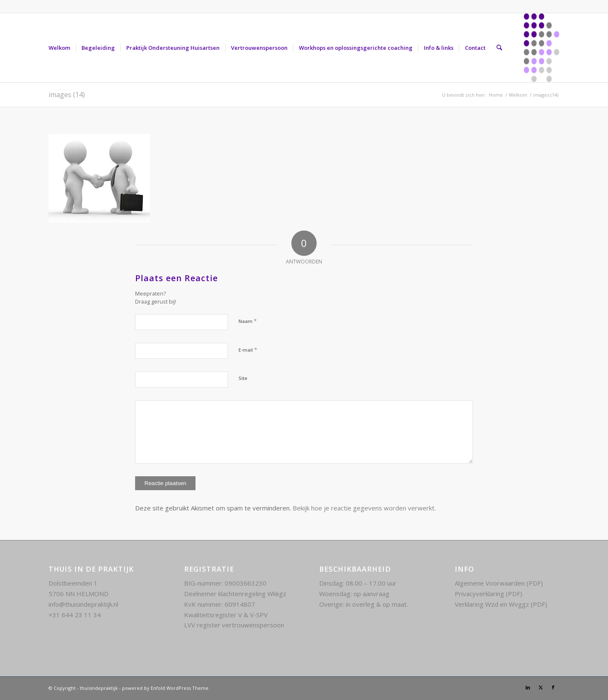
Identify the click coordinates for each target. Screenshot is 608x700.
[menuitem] (59, 48)
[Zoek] (499, 48)
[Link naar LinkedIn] (528, 687)
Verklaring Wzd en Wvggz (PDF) (501, 604)
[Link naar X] (540, 687)
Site (243, 378)
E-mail (248, 350)
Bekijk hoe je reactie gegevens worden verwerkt (364, 508)
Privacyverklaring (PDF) (489, 594)
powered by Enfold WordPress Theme (165, 688)
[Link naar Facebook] (553, 687)
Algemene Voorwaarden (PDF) (499, 583)
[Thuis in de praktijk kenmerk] (541, 48)
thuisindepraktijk (99, 688)
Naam (248, 321)
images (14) (67, 95)
